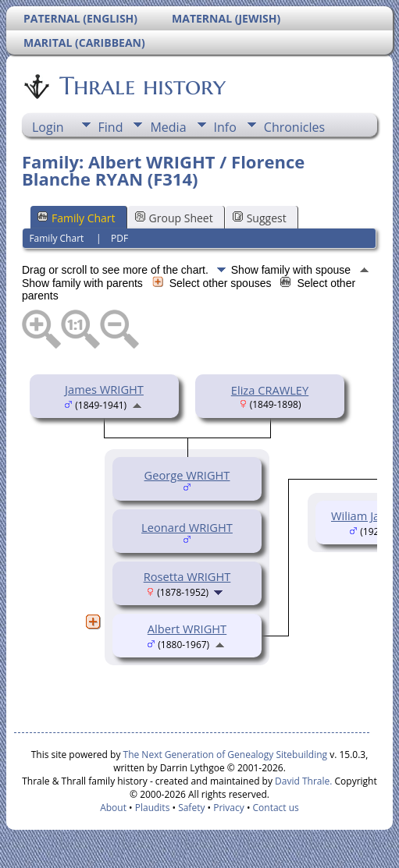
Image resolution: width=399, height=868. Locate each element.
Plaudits (153, 808)
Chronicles (294, 127)
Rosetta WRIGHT (187, 576)
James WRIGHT (104, 389)
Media (168, 127)
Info (225, 127)
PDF (119, 238)
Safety (191, 808)
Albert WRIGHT (187, 629)
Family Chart (77, 218)
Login (48, 127)
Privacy (229, 808)
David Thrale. (302, 781)
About (113, 808)
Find (111, 127)
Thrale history (141, 86)
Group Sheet (174, 218)
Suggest (260, 218)
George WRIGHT (187, 475)
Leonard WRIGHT (187, 527)
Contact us (276, 808)
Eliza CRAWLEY (270, 390)
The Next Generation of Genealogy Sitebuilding (226, 755)
